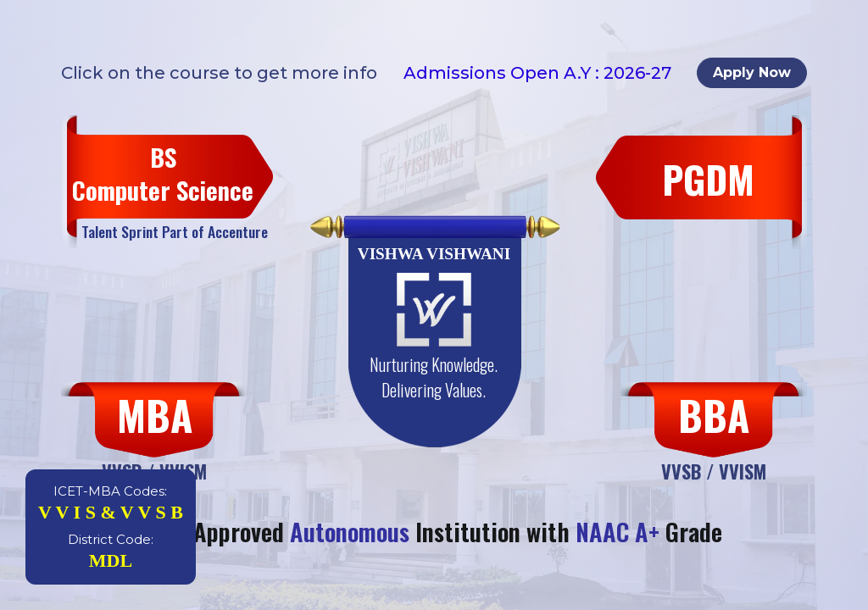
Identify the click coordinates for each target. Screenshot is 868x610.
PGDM (708, 179)
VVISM (743, 471)
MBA (155, 415)
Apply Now (752, 72)
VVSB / (690, 471)
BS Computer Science (163, 174)
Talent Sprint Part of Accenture (175, 231)
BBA (714, 415)
